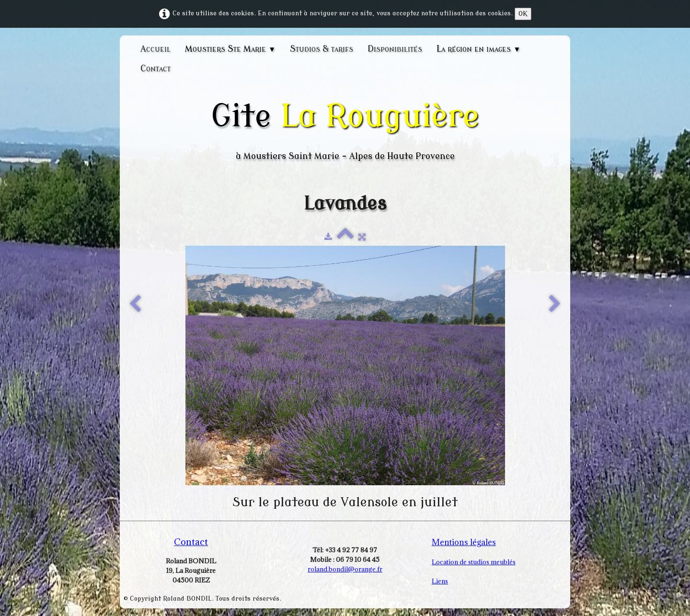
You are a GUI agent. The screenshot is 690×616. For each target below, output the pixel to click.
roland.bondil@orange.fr (345, 569)
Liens (440, 581)
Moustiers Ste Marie (230, 49)
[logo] (345, 130)
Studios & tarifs (322, 49)
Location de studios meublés (474, 562)
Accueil (155, 49)
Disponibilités (395, 49)
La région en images (478, 49)
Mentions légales (464, 542)
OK (523, 14)
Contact (155, 68)
